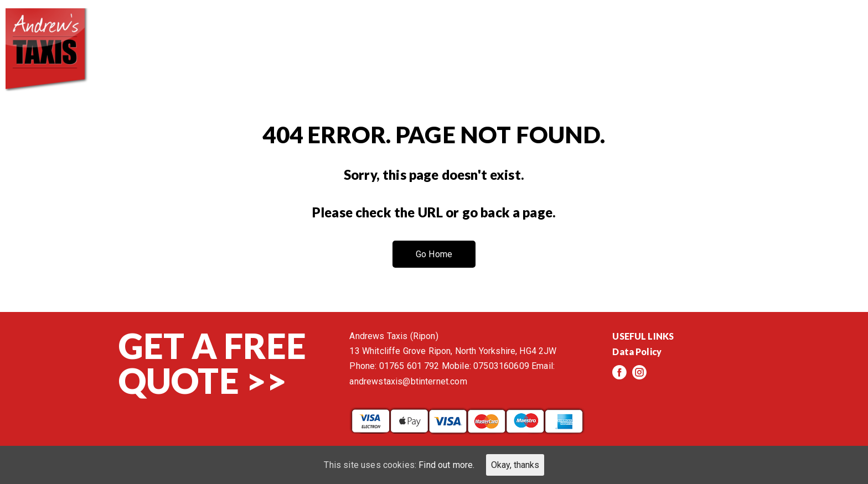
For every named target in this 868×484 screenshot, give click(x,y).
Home (426, 33)
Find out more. (446, 465)
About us (495, 33)
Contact (823, 33)
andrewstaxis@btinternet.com (408, 381)
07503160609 (501, 366)
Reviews (647, 33)
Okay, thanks (515, 465)
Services (573, 33)
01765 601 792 (409, 366)
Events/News (734, 33)
